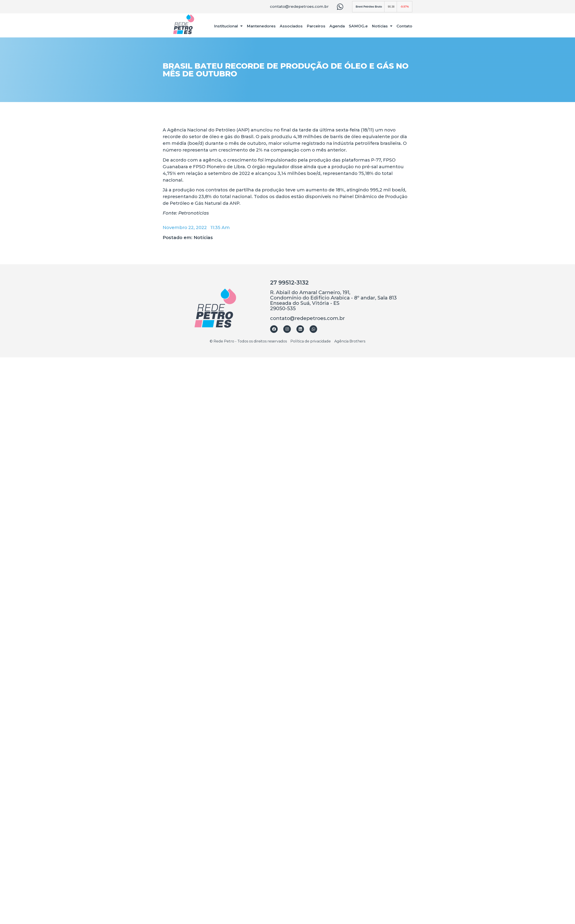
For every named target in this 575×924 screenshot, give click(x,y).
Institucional (229, 26)
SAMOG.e (358, 26)
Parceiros (316, 26)
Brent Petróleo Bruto (369, 7)
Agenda (337, 26)
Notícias (382, 26)
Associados (291, 26)
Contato (404, 26)
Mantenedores (261, 26)
